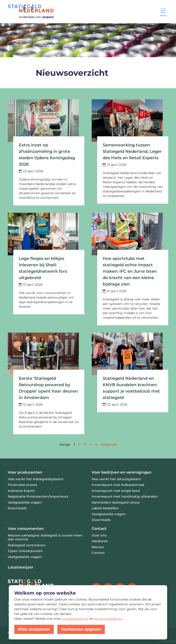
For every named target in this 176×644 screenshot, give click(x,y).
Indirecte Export (21, 491)
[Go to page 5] (96, 445)
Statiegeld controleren (27, 545)
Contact (99, 529)
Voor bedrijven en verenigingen (122, 472)
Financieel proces (22, 485)
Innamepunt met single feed (116, 491)
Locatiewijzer (21, 567)
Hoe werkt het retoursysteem (116, 479)
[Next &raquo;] (109, 445)
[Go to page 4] (91, 445)
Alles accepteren (34, 629)
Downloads (17, 508)
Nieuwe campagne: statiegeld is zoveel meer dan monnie (45, 537)
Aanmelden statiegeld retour (116, 502)
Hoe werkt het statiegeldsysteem (36, 479)
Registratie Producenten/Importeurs (38, 496)
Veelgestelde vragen (25, 557)
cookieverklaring (75, 619)
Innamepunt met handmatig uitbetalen (125, 496)
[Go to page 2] (80, 445)
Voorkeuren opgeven (81, 629)
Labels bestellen (105, 508)
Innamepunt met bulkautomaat (118, 485)
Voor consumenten (26, 529)
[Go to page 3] (85, 445)
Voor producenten (25, 472)
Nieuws (98, 547)
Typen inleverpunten (25, 551)
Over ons (99, 535)
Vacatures (100, 541)
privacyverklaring (108, 619)
